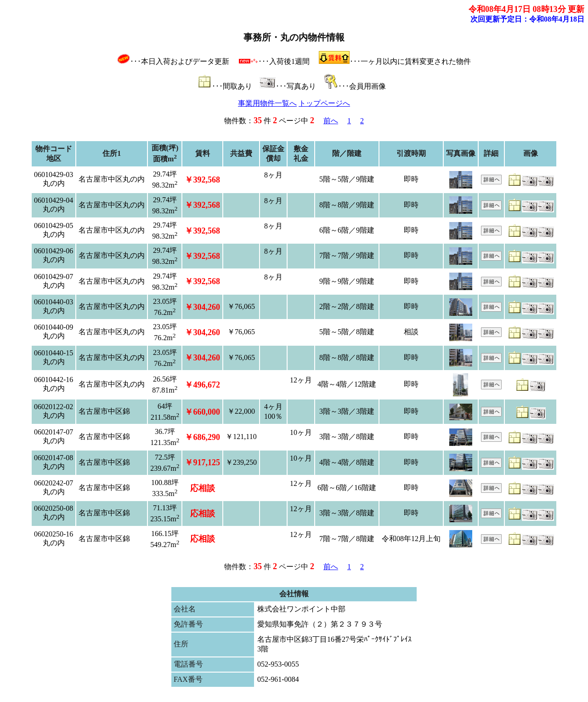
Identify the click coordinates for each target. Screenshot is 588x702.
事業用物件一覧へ (267, 103)
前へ (331, 121)
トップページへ (324, 103)
